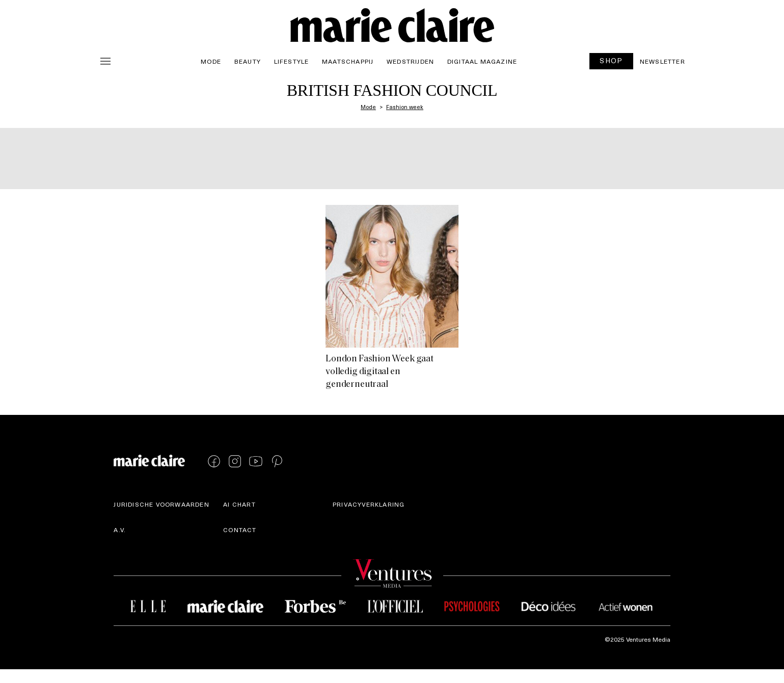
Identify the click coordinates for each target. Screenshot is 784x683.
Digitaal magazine (482, 61)
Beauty (248, 61)
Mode (211, 61)
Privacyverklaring (369, 504)
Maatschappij (348, 61)
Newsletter (663, 61)
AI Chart (239, 504)
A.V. (120, 530)
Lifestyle (292, 61)
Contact (240, 530)
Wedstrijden (410, 61)
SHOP (611, 60)
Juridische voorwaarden (161, 504)
